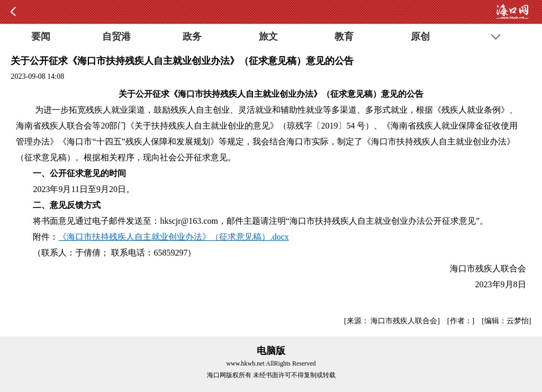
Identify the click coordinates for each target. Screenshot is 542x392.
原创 (420, 37)
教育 (344, 37)
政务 (192, 37)
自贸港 (116, 37)
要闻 (41, 37)
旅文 (268, 37)
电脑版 (271, 351)
